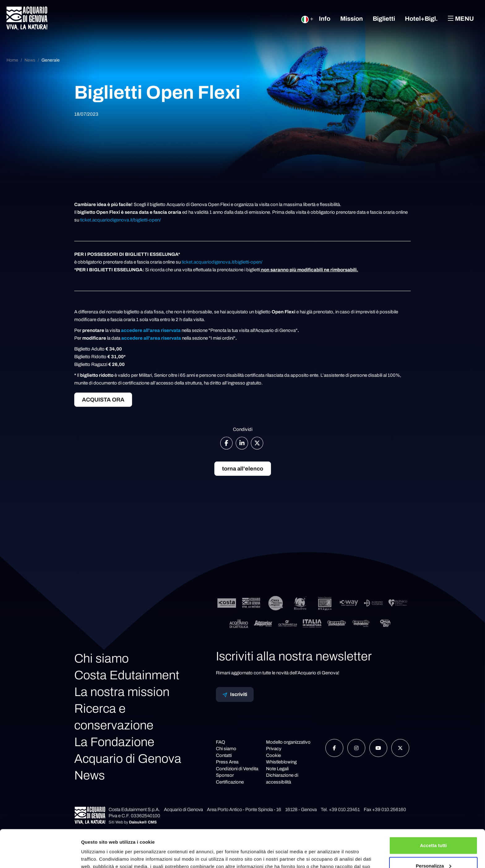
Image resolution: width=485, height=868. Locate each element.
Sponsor (225, 775)
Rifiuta (433, 851)
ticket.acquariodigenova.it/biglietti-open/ (120, 220)
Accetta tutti (433, 810)
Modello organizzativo (288, 742)
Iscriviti (235, 694)
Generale (51, 60)
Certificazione (230, 782)
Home (12, 60)
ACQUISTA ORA (103, 400)
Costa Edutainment (127, 675)
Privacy (274, 749)
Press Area (227, 762)
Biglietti (384, 19)
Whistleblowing (281, 762)
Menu (461, 18)
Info (325, 19)
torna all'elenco (243, 469)
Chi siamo (101, 658)
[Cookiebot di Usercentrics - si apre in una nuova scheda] (40, 856)
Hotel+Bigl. (421, 19)
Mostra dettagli (98, 856)
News (30, 60)
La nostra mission (122, 692)
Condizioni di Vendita (237, 769)
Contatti (224, 755)
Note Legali (277, 769)
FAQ (221, 742)
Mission (352, 19)
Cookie (273, 755)
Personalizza (433, 830)
